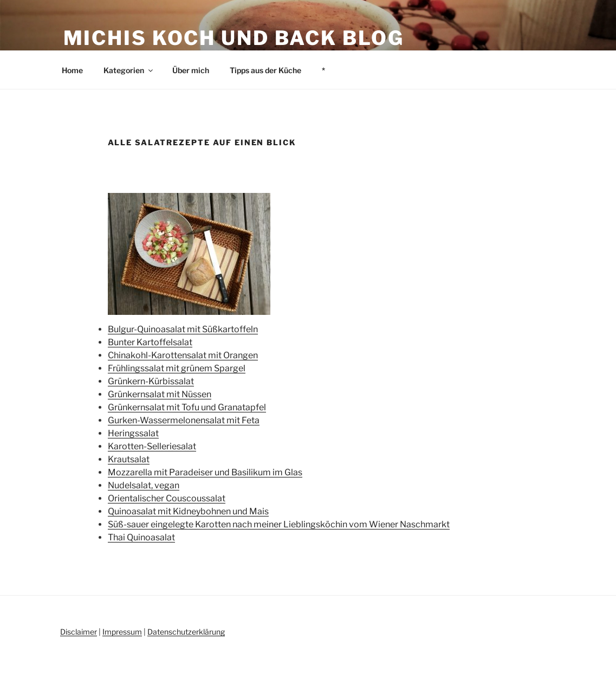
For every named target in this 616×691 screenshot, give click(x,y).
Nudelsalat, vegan (144, 485)
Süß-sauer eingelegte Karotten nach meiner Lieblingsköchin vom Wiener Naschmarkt (279, 524)
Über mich (191, 70)
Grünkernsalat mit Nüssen (160, 394)
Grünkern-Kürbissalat (151, 381)
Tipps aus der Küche (265, 70)
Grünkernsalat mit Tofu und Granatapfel (187, 407)
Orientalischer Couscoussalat (167, 498)
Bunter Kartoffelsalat (150, 342)
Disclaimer (79, 632)
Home (72, 70)
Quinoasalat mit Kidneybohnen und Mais (188, 511)
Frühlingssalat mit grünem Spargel (177, 368)
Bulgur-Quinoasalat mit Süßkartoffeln (183, 329)
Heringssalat (133, 433)
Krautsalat (129, 459)
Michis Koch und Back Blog (234, 38)
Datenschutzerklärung (186, 632)
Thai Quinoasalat (141, 537)
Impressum (122, 632)
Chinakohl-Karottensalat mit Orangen (183, 355)
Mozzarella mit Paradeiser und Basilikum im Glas (205, 472)
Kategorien (129, 70)
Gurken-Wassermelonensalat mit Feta (184, 420)
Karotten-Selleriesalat (152, 446)
